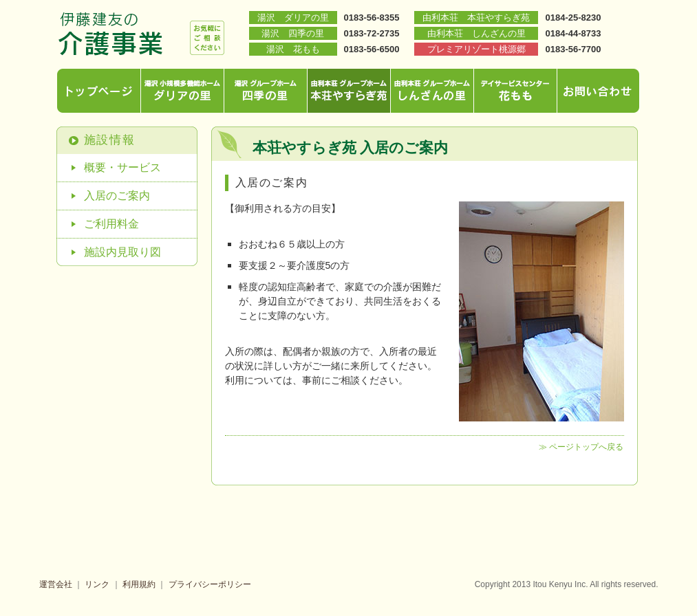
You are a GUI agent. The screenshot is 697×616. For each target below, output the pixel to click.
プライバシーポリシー (210, 584)
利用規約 (139, 584)
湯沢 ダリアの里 (293, 18)
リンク (97, 584)
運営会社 (56, 584)
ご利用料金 (111, 224)
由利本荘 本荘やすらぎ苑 (476, 18)
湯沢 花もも (293, 49)
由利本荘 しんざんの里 (476, 33)
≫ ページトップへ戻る (581, 447)
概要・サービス (122, 167)
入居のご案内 (117, 196)
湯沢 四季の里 (293, 33)
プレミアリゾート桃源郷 (476, 49)
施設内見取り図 (122, 252)
